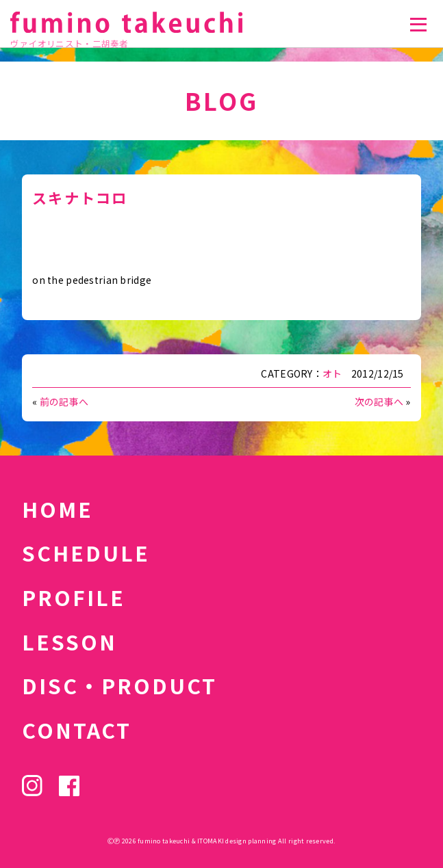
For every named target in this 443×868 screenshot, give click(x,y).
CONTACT (77, 730)
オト (332, 373)
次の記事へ (379, 402)
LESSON (69, 642)
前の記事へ (64, 402)
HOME (58, 509)
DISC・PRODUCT (119, 685)
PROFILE (74, 597)
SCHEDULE (86, 553)
